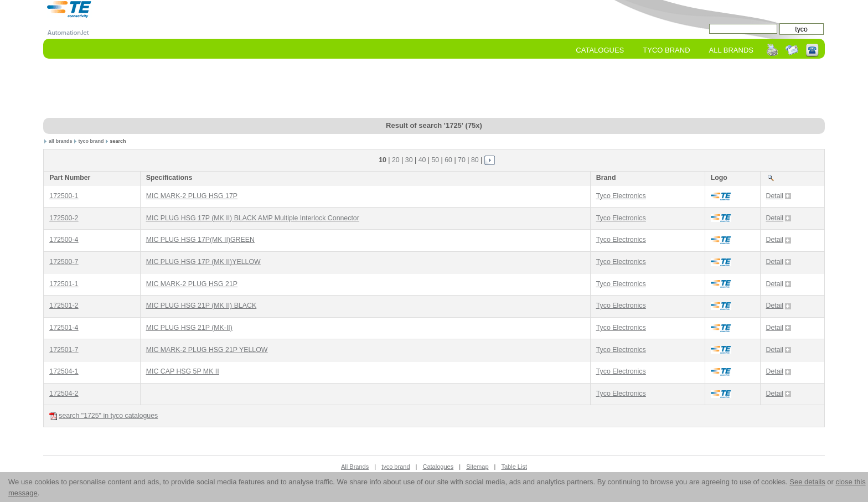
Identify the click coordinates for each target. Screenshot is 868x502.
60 (448, 160)
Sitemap (477, 467)
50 (435, 160)
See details (807, 482)
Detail (779, 196)
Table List (514, 467)
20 (396, 160)
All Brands (731, 50)
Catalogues (600, 50)
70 (462, 160)
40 (422, 160)
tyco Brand (666, 50)
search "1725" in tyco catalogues (104, 416)
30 (409, 160)
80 (475, 160)
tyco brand (91, 141)
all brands (61, 141)
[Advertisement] (434, 89)
